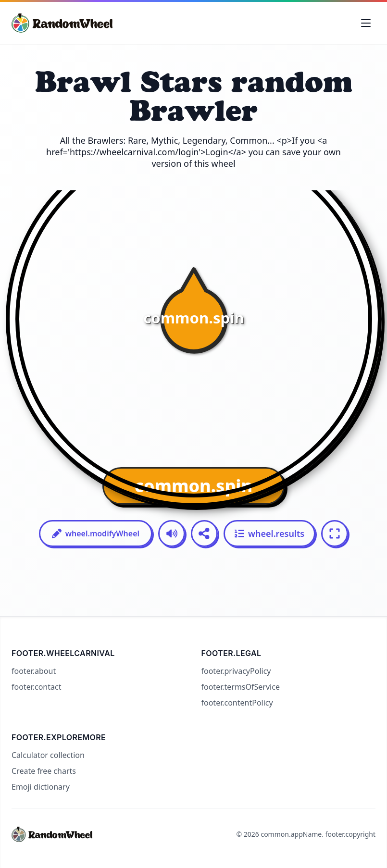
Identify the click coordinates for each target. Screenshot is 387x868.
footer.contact (36, 687)
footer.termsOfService (241, 687)
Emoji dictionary (41, 787)
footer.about (34, 671)
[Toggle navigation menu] (366, 23)
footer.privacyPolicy (236, 671)
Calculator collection (48, 755)
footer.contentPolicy (237, 703)
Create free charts (44, 771)
